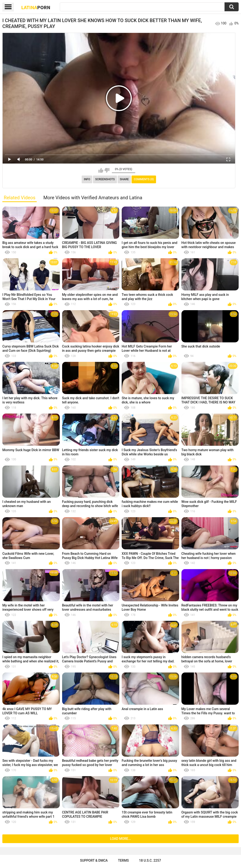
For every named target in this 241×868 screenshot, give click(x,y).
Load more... (121, 839)
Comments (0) (144, 179)
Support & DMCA (94, 860)
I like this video (101, 170)
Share (124, 179)
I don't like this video (107, 170)
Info (87, 179)
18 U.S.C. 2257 (150, 860)
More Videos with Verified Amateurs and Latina (93, 198)
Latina (36, 7)
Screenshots (105, 179)
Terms (123, 860)
